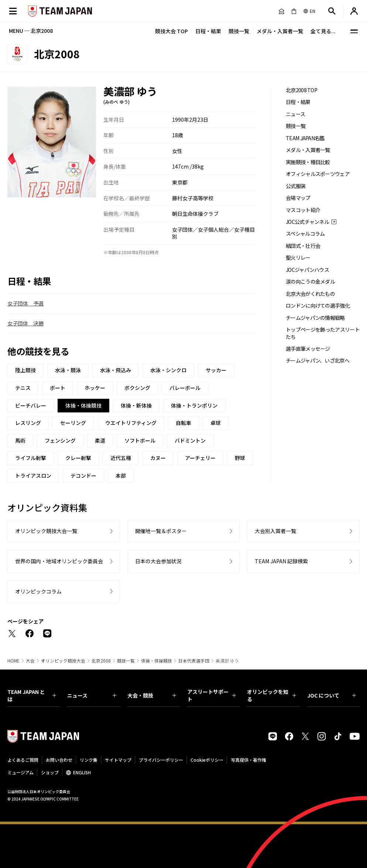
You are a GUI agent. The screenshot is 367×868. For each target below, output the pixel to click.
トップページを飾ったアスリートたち (323, 333)
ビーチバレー (31, 405)
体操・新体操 (136, 405)
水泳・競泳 (68, 370)
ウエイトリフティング (131, 423)
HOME (13, 661)
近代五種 (121, 458)
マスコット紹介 (303, 210)
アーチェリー (200, 458)
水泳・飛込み (116, 370)
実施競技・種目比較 (308, 162)
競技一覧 (239, 31)
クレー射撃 (78, 458)
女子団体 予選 (25, 303)
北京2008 (101, 661)
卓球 (216, 423)
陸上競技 (25, 370)
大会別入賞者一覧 (275, 531)
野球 (240, 458)
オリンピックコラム (38, 591)
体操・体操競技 (157, 661)
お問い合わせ (59, 760)
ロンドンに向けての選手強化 (318, 306)
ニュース (295, 114)
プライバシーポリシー (161, 760)
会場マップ (298, 198)
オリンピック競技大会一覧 (46, 531)
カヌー (158, 458)
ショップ (50, 772)
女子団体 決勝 (25, 323)
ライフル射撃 (31, 458)
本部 (121, 476)
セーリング (73, 423)
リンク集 (89, 760)
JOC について (332, 695)
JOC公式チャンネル (307, 222)
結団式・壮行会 (303, 246)
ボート (58, 388)
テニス (23, 388)
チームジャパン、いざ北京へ (318, 361)
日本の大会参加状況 (158, 561)
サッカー (216, 370)
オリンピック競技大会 (63, 661)
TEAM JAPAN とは (32, 695)
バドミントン (190, 440)
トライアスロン (33, 476)
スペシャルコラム (305, 234)
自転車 (183, 423)
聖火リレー (298, 258)
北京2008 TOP (301, 90)
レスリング (28, 423)
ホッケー (95, 388)
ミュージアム (20, 772)
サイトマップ (118, 760)
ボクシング (137, 388)
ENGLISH (82, 772)
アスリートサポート (212, 695)
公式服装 (296, 186)
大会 (30, 661)
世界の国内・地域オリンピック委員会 (59, 561)
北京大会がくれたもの (310, 294)
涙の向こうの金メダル (310, 282)
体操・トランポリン (194, 405)
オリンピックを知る (271, 695)
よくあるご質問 (23, 760)
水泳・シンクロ (168, 370)
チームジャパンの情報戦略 (315, 318)
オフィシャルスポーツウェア (318, 174)
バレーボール (185, 388)
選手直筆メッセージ (308, 349)
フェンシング (60, 440)
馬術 (20, 440)
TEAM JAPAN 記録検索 (281, 561)
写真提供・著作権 (248, 760)
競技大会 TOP (172, 31)
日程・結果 (208, 31)
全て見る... (323, 31)
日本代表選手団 (194, 661)
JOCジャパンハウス (307, 270)
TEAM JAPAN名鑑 (305, 138)
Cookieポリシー (207, 760)
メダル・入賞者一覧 (280, 31)
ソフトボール (140, 440)
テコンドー (83, 476)
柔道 (100, 440)
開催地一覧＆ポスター (161, 531)
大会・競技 (152, 695)
